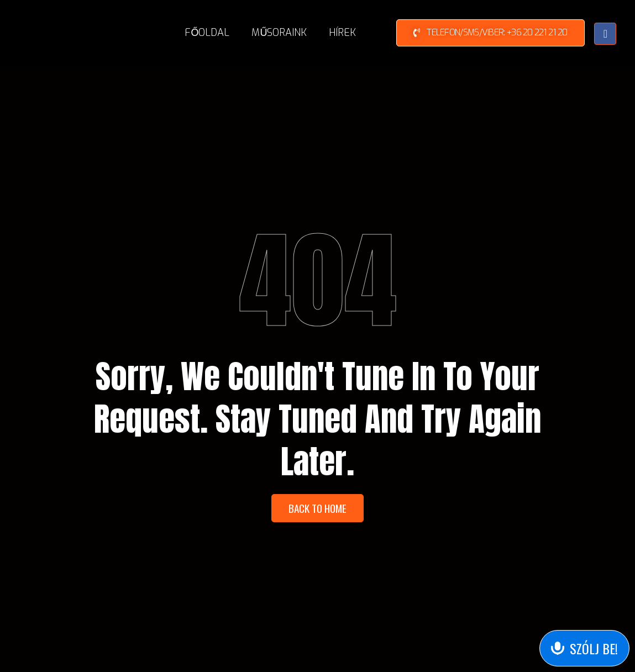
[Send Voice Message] (584, 648)
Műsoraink (279, 33)
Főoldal (207, 33)
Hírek (342, 33)
